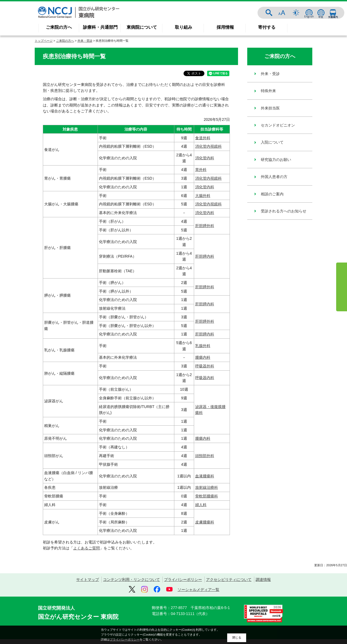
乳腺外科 (203, 344)
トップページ (44, 41)
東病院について (142, 27)
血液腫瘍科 (205, 474)
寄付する (267, 27)
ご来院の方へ (59, 27)
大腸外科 (203, 194)
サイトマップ (88, 578)
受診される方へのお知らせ (284, 211)
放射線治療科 (207, 486)
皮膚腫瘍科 (205, 520)
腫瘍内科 (203, 356)
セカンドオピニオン (278, 125)
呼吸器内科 (205, 376)
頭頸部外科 (205, 454)
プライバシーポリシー (183, 578)
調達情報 (263, 578)
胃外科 (201, 168)
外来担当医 (270, 108)
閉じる (237, 637)
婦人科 (201, 503)
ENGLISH (309, 13)
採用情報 (225, 27)
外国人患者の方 (274, 177)
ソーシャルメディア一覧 (198, 588)
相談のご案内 (272, 194)
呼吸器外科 (205, 364)
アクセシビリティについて (229, 578)
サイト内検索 (269, 13)
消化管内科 (205, 156)
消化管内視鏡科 (208, 145)
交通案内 (333, 13)
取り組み (184, 27)
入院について (272, 142)
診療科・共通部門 (100, 27)
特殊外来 (268, 91)
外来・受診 (85, 41)
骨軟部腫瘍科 (207, 494)
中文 (321, 13)
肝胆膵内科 (205, 254)
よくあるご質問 (86, 546)
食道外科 (203, 136)
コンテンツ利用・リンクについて (131, 578)
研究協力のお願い (276, 160)
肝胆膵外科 (205, 224)
